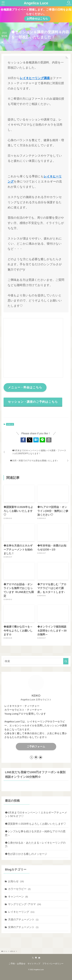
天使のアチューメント (23, 919)
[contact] (40, 757)
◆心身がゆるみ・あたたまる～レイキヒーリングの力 (35, 845)
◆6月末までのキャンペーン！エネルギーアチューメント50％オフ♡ (36, 814)
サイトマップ (34, 964)
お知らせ (8, 42)
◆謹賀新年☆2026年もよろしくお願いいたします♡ (35, 824)
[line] (36, 757)
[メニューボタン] (3, 3)
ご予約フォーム (36, 747)
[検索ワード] (36, 661)
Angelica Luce (36, 3)
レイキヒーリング (21, 912)
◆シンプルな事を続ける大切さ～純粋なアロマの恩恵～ (35, 833)
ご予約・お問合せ (17, 964)
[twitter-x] (32, 757)
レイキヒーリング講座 (35, 78)
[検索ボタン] (69, 3)
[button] (23, 440)
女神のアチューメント (23, 927)
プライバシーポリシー (53, 964)
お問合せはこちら (37, 19)
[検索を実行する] (66, 661)
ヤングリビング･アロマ (25, 904)
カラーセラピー (19, 889)
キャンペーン (18, 897)
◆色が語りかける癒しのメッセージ (26, 854)
